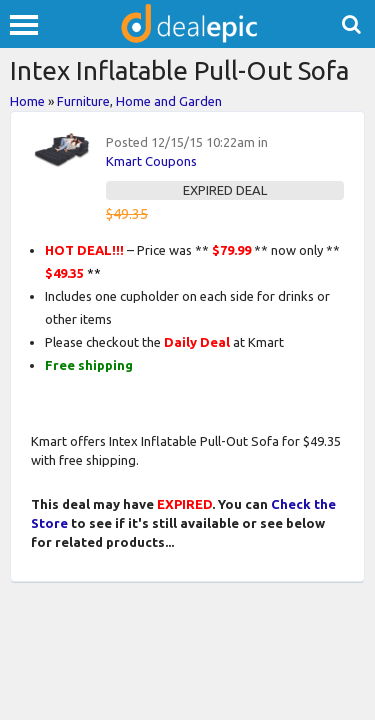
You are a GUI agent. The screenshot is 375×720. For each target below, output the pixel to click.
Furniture (83, 101)
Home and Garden (169, 101)
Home (27, 101)
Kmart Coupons (151, 161)
